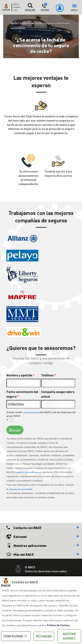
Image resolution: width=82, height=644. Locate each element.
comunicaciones (31, 412)
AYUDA (45, 7)
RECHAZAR (44, 636)
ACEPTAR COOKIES (69, 636)
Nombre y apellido (20, 375)
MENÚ (75, 8)
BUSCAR (30, 7)
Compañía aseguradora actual (58, 394)
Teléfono (48, 375)
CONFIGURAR (16, 636)
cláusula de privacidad (21, 489)
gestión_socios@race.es (29, 472)
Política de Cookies (58, 625)
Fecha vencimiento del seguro (22, 394)
